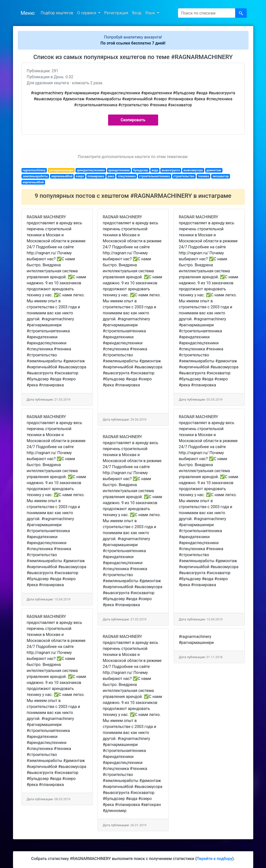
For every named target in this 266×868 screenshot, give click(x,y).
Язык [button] (151, 13)
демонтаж (214, 170)
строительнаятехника (155, 176)
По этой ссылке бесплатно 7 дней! (133, 43)
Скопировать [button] (133, 120)
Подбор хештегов (57, 13)
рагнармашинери (61, 170)
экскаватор (221, 176)
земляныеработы (35, 176)
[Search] (207, 13)
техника (203, 176)
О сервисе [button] (87, 13)
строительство (184, 176)
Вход (137, 13)
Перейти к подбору (214, 859)
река (111, 176)
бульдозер (141, 170)
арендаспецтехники (91, 170)
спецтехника (127, 176)
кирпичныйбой (62, 176)
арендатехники (119, 170)
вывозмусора (193, 170)
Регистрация (116, 13)
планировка (96, 176)
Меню (28, 13)
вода (155, 170)
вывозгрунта (171, 170)
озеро (80, 176)
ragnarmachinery (34, 170)
